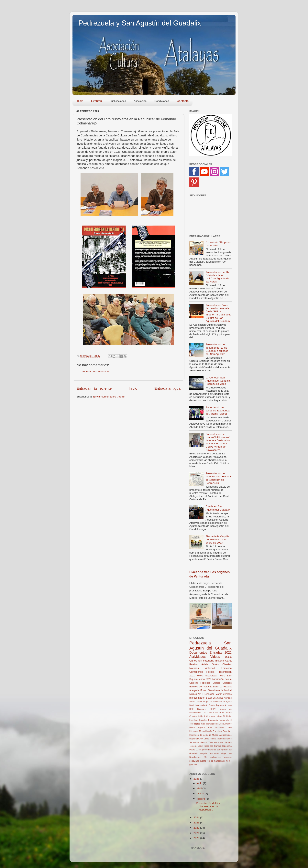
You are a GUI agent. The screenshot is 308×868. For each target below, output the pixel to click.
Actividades (198, 657)
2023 (208, 679)
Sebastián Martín (213, 694)
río (227, 761)
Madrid (202, 731)
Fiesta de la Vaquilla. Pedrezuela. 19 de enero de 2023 (218, 540)
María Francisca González (219, 731)
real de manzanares (216, 761)
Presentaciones (224, 739)
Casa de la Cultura (222, 713)
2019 (215, 698)
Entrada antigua (167, 388)
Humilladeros (212, 724)
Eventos (96, 101)
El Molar (227, 716)
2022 (228, 652)
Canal (210, 713)
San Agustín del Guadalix (210, 646)
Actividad (210, 668)
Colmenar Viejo (214, 716)
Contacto (183, 101)
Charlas (227, 664)
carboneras (216, 757)
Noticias (194, 668)
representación (197, 698)
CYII (204, 713)
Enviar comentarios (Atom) (109, 397)
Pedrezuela (200, 643)
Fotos (200, 676)
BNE (192, 709)
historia (220, 661)
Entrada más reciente (94, 388)
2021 (192, 676)
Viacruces (214, 753)
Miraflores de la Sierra (200, 735)
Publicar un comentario (95, 371)
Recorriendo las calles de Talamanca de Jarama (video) (217, 411)
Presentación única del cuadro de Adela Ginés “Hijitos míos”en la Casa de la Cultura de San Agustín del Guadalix (218, 313)
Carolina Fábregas (200, 683)
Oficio (206, 739)
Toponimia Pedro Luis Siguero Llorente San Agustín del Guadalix (210, 750)
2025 (197, 779)
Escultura (194, 720)
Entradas (216, 652)
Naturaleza (211, 676)
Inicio (80, 101)
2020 (197, 838)
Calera (228, 679)
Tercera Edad (196, 746)
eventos (228, 694)
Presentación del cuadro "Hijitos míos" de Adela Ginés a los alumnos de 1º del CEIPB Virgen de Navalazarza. (218, 442)
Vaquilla (204, 753)
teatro (202, 679)
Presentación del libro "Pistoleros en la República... (209, 806)
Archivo (228, 705)
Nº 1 (200, 694)
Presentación (225, 672)
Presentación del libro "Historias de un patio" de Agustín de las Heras (218, 277)
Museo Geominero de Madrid (216, 690)
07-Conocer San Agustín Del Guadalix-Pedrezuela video (218, 381)
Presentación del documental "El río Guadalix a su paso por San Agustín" (217, 349)
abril (199, 788)
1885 (210, 698)
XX (206, 757)
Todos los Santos (212, 746)
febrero (201, 799)
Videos (215, 657)
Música (193, 694)
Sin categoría (206, 661)
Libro (229, 727)
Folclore (210, 672)
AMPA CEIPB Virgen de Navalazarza (207, 702)
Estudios (203, 720)
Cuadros (227, 683)
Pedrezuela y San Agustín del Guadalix (140, 23)
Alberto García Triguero (213, 705)
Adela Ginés (210, 664)
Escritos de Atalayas (201, 687)
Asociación (218, 679)
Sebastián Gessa (198, 742)
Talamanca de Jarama (220, 742)
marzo (201, 794)
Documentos (198, 652)
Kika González (216, 727)
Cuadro (216, 683)
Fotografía (213, 720)
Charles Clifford (197, 716)
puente (203, 761)
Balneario (202, 709)
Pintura (213, 739)
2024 (197, 817)
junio (200, 783)
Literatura (194, 731)
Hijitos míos (200, 724)
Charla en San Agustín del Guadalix (218, 508)
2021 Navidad (225, 698)
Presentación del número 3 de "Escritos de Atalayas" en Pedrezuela (218, 478)
